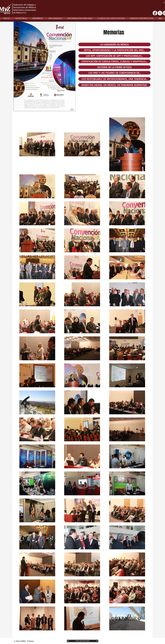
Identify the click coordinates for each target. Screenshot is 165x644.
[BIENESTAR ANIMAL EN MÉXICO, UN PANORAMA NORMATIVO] (114, 85)
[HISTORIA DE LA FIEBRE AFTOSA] (114, 67)
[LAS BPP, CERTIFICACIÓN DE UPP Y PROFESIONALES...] (114, 56)
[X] (160, 13)
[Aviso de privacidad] (83, 641)
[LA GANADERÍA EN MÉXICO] (114, 44)
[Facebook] (155, 13)
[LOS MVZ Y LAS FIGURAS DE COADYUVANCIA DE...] (114, 73)
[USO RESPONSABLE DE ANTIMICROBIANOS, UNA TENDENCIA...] (114, 79)
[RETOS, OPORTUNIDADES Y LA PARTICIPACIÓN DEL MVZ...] (114, 50)
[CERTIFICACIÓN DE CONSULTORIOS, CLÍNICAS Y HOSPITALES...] (114, 61)
